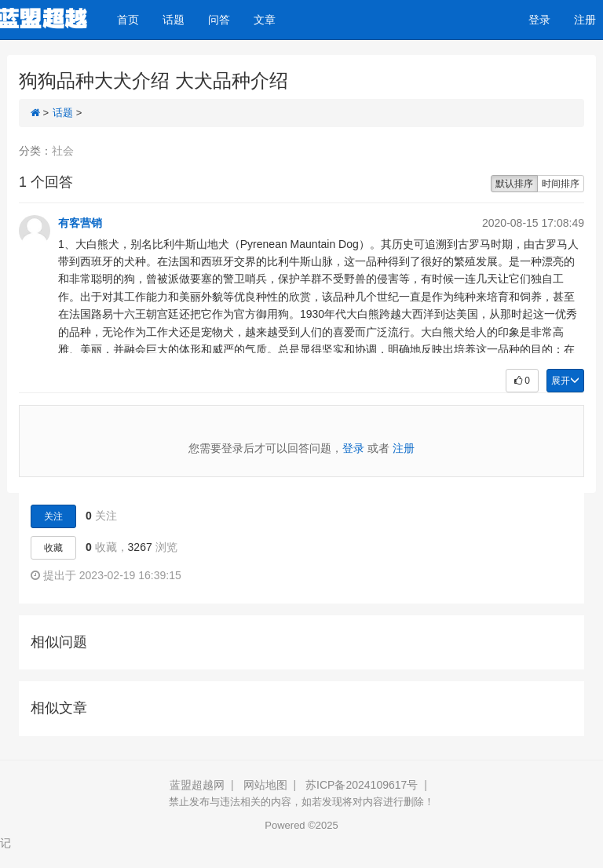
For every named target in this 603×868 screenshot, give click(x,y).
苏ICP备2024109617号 (362, 785)
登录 (539, 20)
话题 (174, 20)
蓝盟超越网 (197, 785)
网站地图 (265, 785)
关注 (53, 516)
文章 (265, 20)
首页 (128, 20)
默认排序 (514, 184)
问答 (219, 20)
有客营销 (80, 223)
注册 (404, 448)
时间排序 (561, 184)
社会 (63, 151)
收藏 (53, 548)
